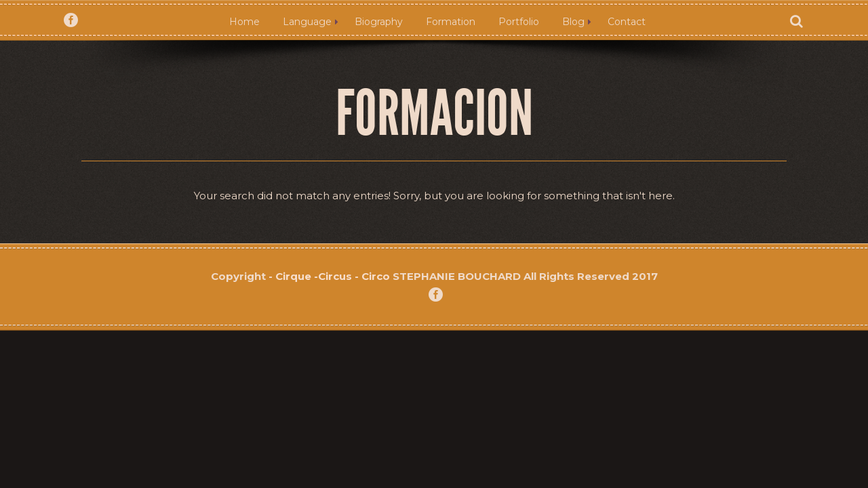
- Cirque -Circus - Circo (331, 276)
